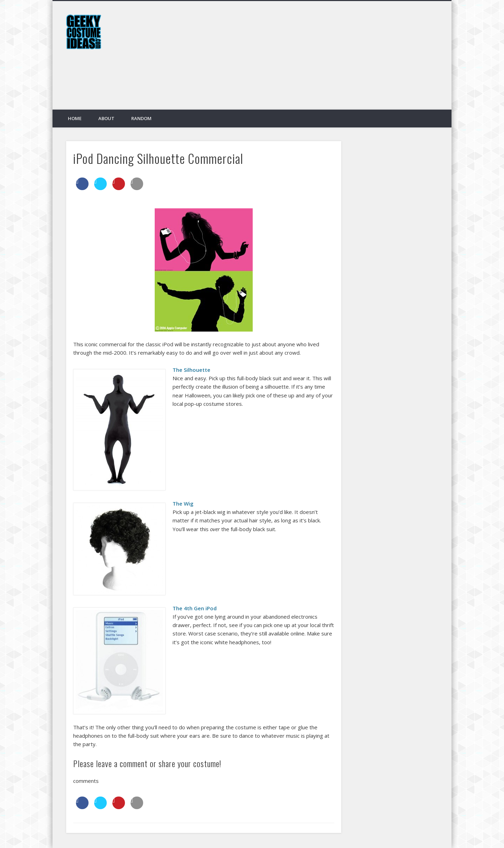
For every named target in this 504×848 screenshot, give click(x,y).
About (106, 118)
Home (75, 118)
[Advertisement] (310, 61)
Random (141, 118)
